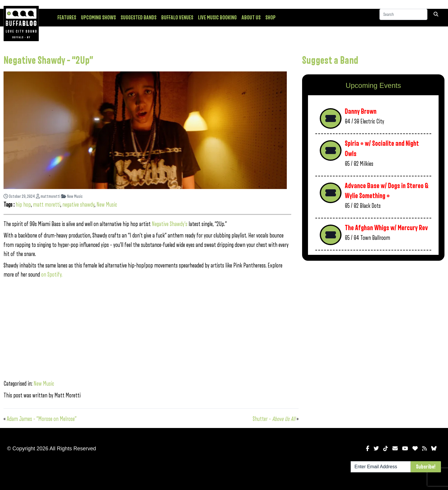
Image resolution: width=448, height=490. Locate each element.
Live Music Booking (217, 18)
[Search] (403, 17)
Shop (270, 18)
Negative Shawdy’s (170, 224)
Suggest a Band (330, 61)
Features (67, 18)
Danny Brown (361, 112)
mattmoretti (48, 196)
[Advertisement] (373, 311)
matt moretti (47, 205)
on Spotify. (52, 275)
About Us (251, 18)
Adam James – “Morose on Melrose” (42, 419)
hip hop (23, 205)
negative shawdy (78, 205)
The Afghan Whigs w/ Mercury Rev (386, 228)
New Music (72, 196)
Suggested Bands (139, 18)
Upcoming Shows (98, 18)
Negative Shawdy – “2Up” (48, 61)
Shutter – (274, 419)
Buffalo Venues (177, 18)
